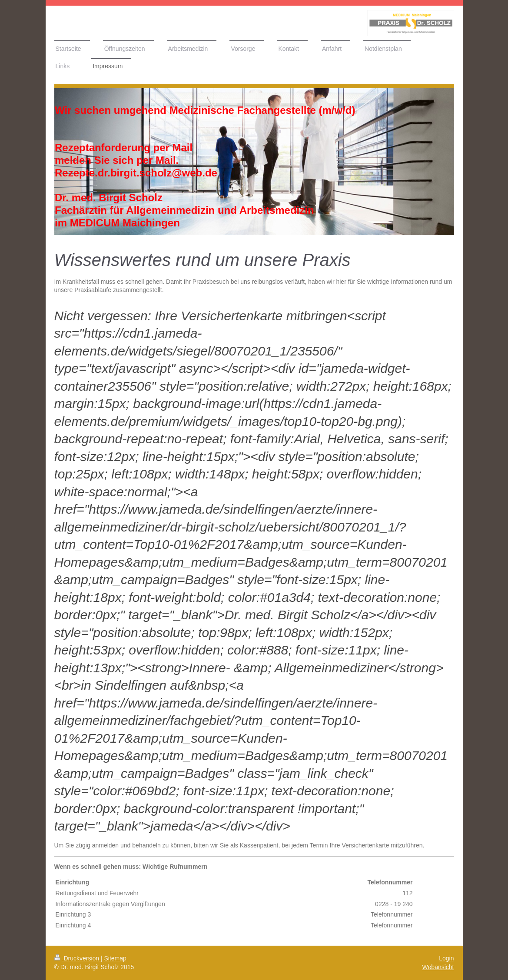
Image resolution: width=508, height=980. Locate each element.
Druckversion (78, 958)
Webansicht (438, 967)
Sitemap (115, 958)
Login (446, 958)
